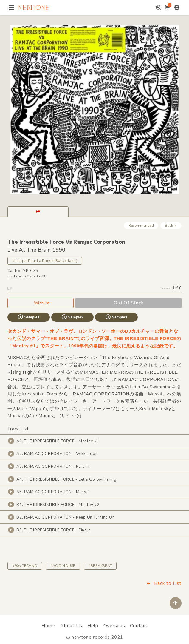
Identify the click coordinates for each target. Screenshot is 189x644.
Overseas (114, 626)
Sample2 (72, 317)
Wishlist (41, 303)
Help (93, 626)
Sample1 (28, 317)
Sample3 (116, 317)
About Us (71, 626)
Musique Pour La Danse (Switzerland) (45, 261)
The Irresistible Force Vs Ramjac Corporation (66, 242)
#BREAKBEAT (100, 566)
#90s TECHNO (25, 566)
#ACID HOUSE (63, 566)
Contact (139, 626)
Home (48, 626)
